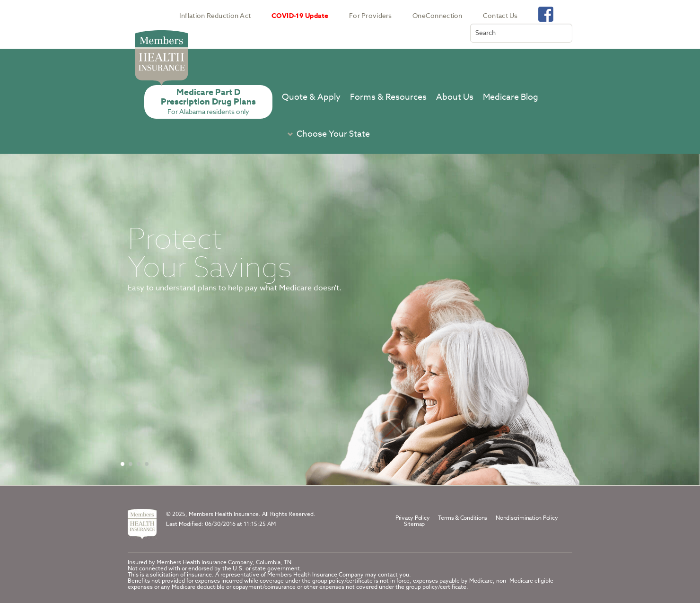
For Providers (371, 16)
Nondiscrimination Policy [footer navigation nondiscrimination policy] (527, 518)
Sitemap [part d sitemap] (414, 524)
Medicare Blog (511, 97)
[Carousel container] (350, 319)
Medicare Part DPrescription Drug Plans (208, 101)
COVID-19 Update (300, 16)
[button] (326, 134)
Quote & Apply (311, 97)
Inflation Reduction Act (215, 16)
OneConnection (437, 16)
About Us (455, 97)
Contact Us (500, 16)
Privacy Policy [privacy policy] (413, 518)
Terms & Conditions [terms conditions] (463, 518)
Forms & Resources (388, 97)
